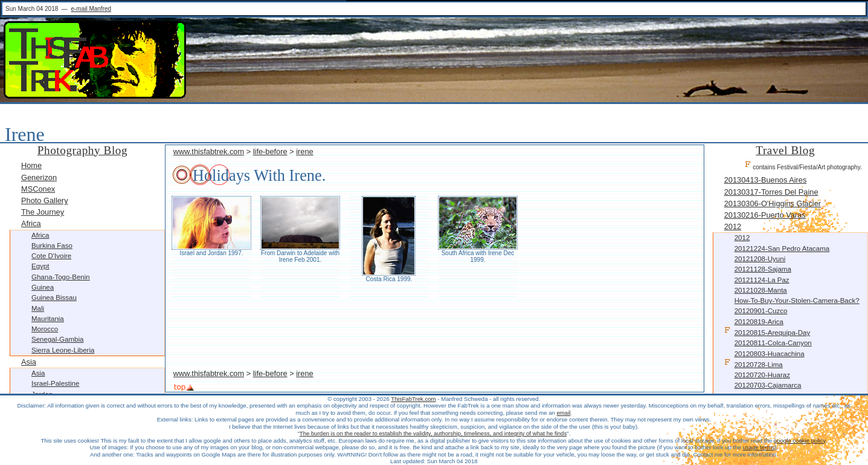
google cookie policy (800, 441)
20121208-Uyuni (760, 259)
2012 (733, 226)
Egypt (40, 266)
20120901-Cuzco (761, 311)
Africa (31, 223)
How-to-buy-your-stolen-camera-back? (797, 301)
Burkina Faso (52, 246)
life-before (270, 151)
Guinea (43, 287)
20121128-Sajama (763, 269)
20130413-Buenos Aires (766, 180)
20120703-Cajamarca (768, 385)
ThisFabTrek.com (413, 399)
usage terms (758, 447)
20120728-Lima (754, 364)
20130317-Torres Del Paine (771, 192)
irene (304, 151)
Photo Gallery (45, 200)
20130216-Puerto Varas (765, 215)
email (564, 413)
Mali (38, 308)
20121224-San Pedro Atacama (782, 249)
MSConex (38, 189)
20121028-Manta (761, 290)
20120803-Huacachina (770, 354)
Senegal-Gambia (57, 339)
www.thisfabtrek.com (209, 151)
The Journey (43, 212)
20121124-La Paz (762, 280)
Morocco (45, 329)
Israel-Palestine (55, 383)
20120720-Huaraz (762, 375)
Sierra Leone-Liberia (63, 350)
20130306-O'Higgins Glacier (773, 203)
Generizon (39, 177)
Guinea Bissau (54, 298)
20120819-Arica (759, 322)
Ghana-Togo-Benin (61, 277)
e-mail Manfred (91, 9)
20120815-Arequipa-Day (767, 332)
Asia (29, 362)
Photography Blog (82, 150)
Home (31, 165)
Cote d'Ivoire (51, 256)
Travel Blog (785, 150)
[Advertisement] (434, 333)
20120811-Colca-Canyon (773, 343)
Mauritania (48, 319)
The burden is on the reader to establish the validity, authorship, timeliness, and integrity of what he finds (433, 433)
